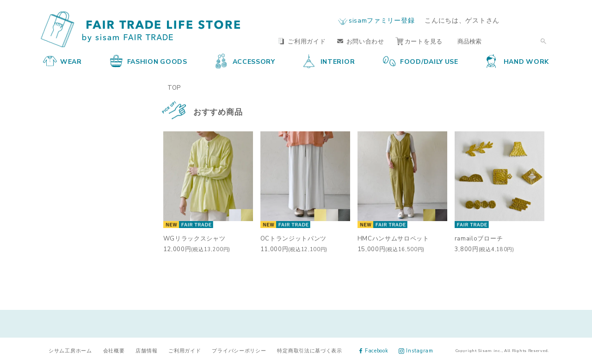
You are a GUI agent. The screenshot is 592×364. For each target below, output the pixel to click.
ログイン (531, 20)
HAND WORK (518, 61)
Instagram (416, 350)
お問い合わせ (361, 41)
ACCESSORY (245, 61)
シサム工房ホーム (70, 350)
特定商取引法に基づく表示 (309, 350)
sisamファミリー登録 (382, 20)
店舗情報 (146, 350)
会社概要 (114, 350)
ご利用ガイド (302, 41)
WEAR (62, 61)
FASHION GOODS (149, 61)
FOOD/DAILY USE (421, 61)
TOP (174, 87)
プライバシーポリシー (239, 350)
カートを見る (419, 41)
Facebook (374, 350)
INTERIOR (329, 61)
